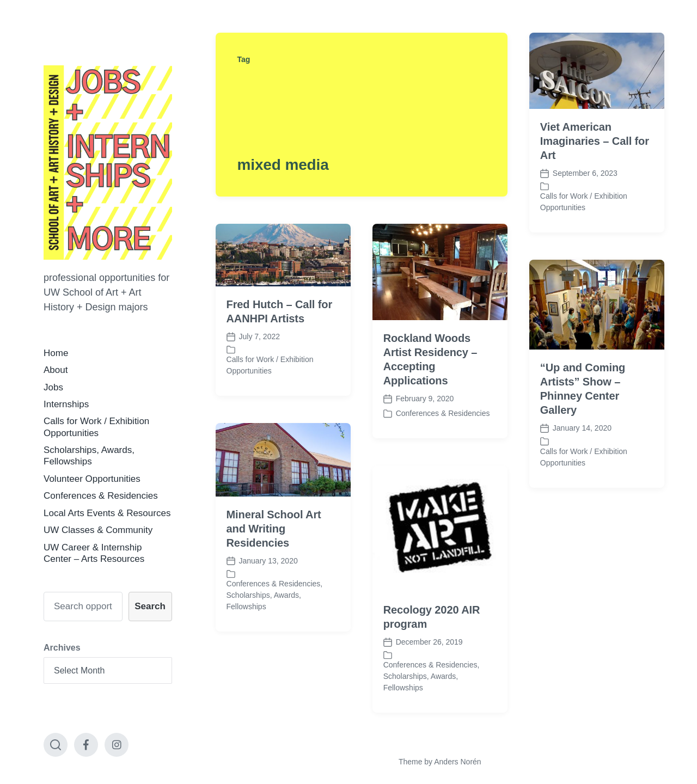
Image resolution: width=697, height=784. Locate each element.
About (56, 370)
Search (150, 606)
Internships (66, 404)
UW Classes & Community (98, 530)
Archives (62, 648)
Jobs (53, 387)
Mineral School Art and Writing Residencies (274, 543)
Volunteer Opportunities (92, 479)
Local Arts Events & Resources (107, 513)
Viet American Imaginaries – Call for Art (595, 141)
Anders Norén (457, 762)
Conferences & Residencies (101, 496)
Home (56, 353)
